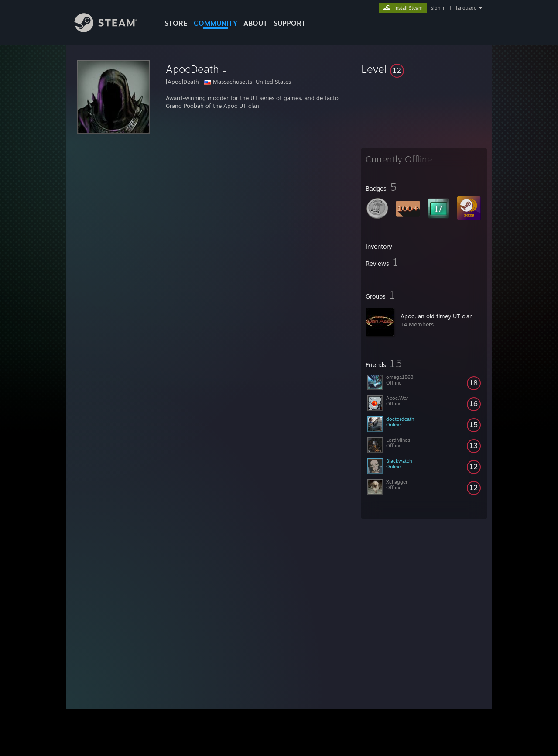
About (255, 23)
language (466, 8)
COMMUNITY (216, 23)
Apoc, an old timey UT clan (437, 316)
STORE (176, 23)
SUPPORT (290, 23)
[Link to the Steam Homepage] (113, 30)
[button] (424, 69)
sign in (438, 8)
